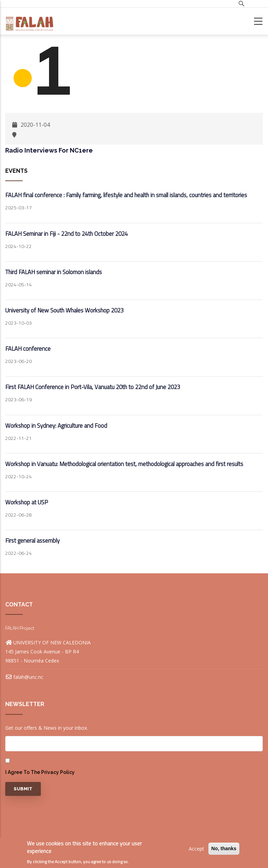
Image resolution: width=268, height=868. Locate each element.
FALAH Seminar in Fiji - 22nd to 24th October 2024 (66, 234)
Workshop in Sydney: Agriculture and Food (56, 426)
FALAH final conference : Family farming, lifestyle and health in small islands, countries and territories (126, 195)
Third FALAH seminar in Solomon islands (54, 272)
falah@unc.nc (24, 677)
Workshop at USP (27, 502)
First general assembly (32, 541)
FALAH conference (28, 349)
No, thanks (224, 848)
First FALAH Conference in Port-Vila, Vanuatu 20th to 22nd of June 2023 (93, 387)
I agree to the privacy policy (40, 772)
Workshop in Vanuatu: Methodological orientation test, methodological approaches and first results (124, 464)
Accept (196, 849)
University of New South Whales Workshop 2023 (64, 310)
